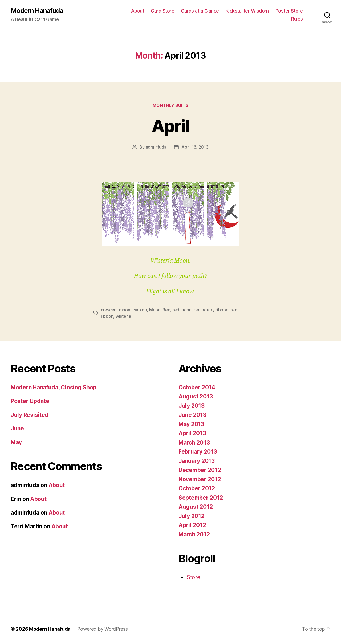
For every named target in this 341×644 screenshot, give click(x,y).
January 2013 (197, 461)
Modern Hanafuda (37, 11)
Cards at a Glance (200, 11)
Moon (155, 310)
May (16, 442)
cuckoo (140, 310)
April (171, 126)
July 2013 (192, 406)
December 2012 (200, 470)
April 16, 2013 (195, 147)
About (138, 11)
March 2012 (194, 534)
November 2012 (200, 479)
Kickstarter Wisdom (247, 11)
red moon (182, 310)
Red (166, 310)
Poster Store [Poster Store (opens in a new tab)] (289, 11)
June (17, 428)
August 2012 (196, 507)
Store (193, 577)
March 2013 (194, 443)
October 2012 (197, 488)
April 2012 (192, 525)
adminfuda (156, 147)
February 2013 (198, 452)
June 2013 (192, 415)
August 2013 (196, 396)
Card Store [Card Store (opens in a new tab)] (163, 11)
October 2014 (197, 387)
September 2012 (201, 498)
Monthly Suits (170, 105)
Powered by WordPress (102, 629)
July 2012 (192, 516)
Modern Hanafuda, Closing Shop (54, 387)
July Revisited (30, 415)
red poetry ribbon (211, 310)
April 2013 (192, 433)
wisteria (123, 316)
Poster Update (30, 401)
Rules (297, 19)
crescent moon (115, 310)
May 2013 (191, 424)
